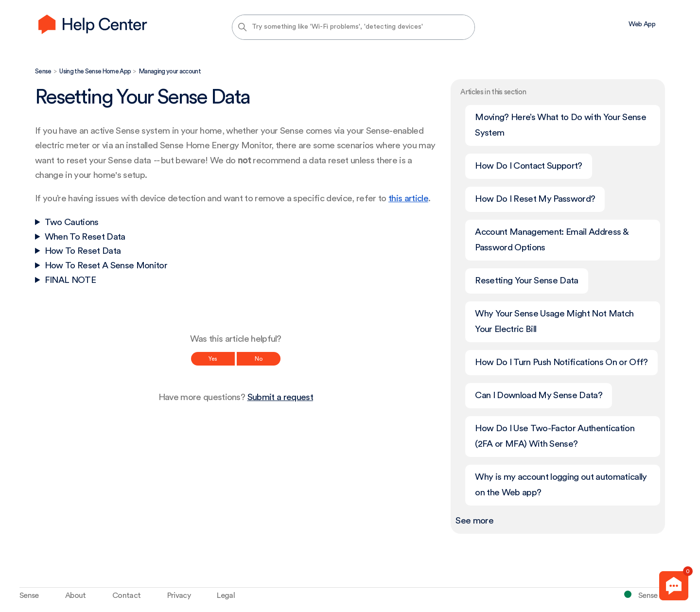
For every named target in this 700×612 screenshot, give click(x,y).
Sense (43, 71)
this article (408, 199)
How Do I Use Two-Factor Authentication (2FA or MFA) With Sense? (555, 436)
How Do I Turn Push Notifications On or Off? (561, 362)
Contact (126, 595)
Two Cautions (72, 222)
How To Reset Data (83, 251)
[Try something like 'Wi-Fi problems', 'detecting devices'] (353, 27)
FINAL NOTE (70, 280)
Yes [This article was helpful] (213, 359)
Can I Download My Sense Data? (539, 395)
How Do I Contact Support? (528, 166)
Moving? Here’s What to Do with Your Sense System (560, 125)
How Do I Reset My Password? (535, 199)
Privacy (179, 595)
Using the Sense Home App (95, 71)
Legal (226, 595)
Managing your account (170, 71)
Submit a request (280, 397)
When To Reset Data (85, 237)
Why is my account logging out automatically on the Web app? (561, 485)
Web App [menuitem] (642, 24)
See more (474, 521)
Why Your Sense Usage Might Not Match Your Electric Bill (554, 322)
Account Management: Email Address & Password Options (552, 240)
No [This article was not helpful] (259, 359)
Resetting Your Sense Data (526, 281)
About (76, 595)
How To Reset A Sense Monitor (106, 266)
